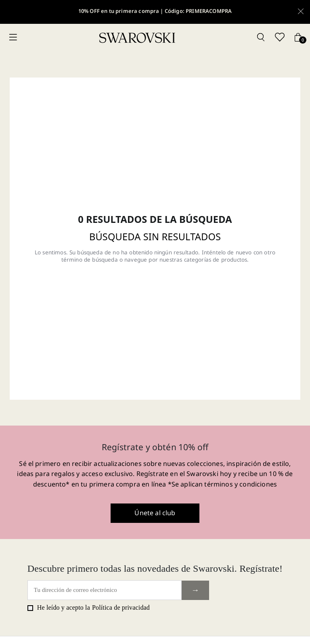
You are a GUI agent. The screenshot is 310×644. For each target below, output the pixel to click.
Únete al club (155, 513)
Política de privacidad (121, 607)
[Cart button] (298, 38)
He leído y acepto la (89, 608)
